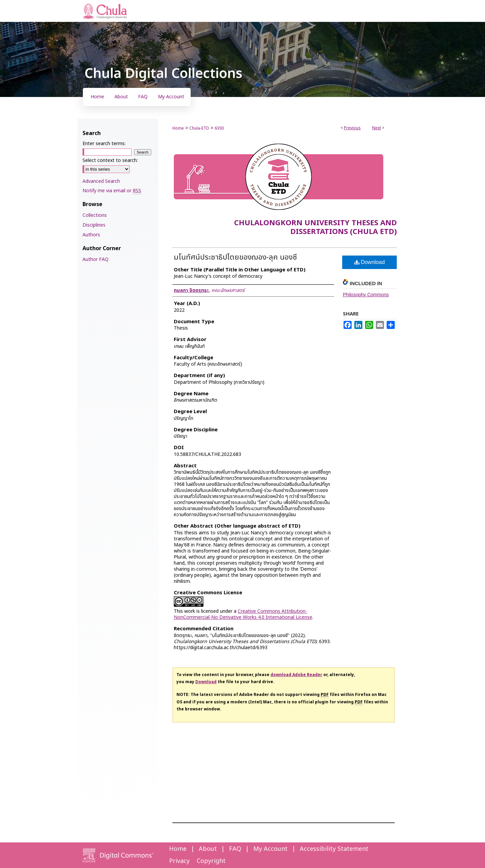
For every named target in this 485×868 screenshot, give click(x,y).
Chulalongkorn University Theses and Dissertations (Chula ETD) (315, 227)
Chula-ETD (199, 128)
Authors (91, 235)
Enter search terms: (104, 144)
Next (377, 128)
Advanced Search (101, 181)
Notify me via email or (112, 191)
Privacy (179, 861)
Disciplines (94, 225)
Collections (95, 215)
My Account (270, 849)
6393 (219, 128)
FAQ (235, 849)
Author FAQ (95, 259)
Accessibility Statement (334, 849)
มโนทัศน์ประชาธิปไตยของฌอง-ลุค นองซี (235, 257)
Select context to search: (110, 160)
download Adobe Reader (296, 675)
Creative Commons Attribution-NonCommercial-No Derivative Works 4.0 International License (243, 614)
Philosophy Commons (366, 295)
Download (370, 262)
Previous (352, 128)
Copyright (211, 861)
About (208, 849)
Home (178, 128)
